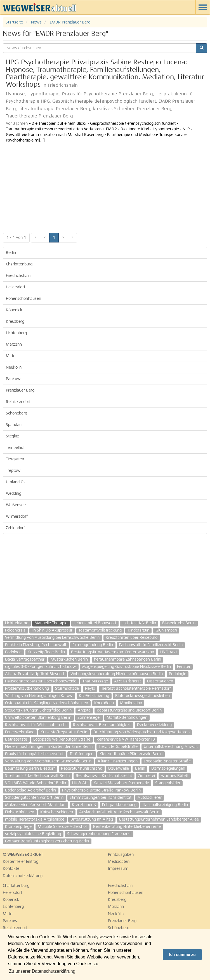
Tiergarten (15, 459)
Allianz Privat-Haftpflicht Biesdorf (35, 674)
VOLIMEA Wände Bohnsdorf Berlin (36, 783)
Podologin (178, 674)
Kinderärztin (139, 630)
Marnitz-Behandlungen (127, 718)
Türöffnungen (82, 754)
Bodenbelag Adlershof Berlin (30, 790)
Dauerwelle (119, 769)
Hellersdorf (16, 287)
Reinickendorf (18, 402)
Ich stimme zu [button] (182, 955)
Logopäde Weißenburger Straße (62, 739)
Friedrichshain (18, 276)
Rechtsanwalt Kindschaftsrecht (104, 776)
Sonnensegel (89, 718)
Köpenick (14, 310)
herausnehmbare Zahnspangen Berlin (128, 659)
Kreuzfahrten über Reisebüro (132, 638)
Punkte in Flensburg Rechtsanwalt (36, 645)
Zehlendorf (15, 528)
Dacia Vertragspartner (25, 659)
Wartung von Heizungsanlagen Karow (39, 696)
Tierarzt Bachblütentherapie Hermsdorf (136, 689)
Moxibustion (131, 703)
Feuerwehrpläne (20, 732)
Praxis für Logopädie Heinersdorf (34, 754)
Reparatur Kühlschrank (82, 769)
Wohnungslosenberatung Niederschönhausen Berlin (117, 674)
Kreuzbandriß (84, 805)
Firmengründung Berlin (93, 645)
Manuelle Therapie (51, 623)
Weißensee (16, 505)
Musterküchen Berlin (69, 659)
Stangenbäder (168, 783)
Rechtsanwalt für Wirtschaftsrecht (36, 725)
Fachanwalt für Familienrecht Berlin (151, 645)
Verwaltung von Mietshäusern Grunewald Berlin (48, 761)
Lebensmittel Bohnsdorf (95, 623)
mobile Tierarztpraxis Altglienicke (35, 819)
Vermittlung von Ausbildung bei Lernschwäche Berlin (52, 638)
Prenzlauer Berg (20, 390)
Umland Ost (16, 482)
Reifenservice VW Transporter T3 (126, 739)
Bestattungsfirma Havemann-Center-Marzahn (113, 652)
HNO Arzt (169, 652)
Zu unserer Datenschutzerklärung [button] (42, 971)
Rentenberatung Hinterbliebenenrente (127, 827)
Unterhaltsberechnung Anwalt (171, 747)
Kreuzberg (15, 322)
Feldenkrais (15, 630)
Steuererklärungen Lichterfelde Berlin (38, 710)
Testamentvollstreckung (100, 630)
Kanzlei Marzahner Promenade (121, 783)
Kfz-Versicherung (94, 696)
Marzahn (14, 345)
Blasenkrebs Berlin (179, 623)
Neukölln (14, 368)
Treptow (13, 471)
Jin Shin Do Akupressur (52, 630)
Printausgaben (121, 855)
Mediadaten (119, 862)
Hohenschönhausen (23, 299)
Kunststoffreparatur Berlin (64, 732)
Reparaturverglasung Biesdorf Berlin (129, 710)
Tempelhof (15, 448)
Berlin (11, 253)
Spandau (14, 425)
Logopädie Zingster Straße (167, 761)
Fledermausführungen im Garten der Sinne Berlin (49, 747)
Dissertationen (160, 681)
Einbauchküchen (20, 812)
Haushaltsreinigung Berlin (165, 805)
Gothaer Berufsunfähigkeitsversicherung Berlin (47, 841)
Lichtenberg (16, 333)
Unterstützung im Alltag (92, 819)
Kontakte (11, 869)
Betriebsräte (16, 739)
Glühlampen (166, 630)
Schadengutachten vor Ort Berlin (34, 798)
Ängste (84, 710)
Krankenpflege (18, 827)
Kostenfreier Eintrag (21, 862)
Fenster (184, 667)
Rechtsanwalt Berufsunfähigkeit (102, 725)
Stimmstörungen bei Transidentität (101, 798)
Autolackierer (150, 798)
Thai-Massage (95, 681)
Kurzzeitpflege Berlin (46, 652)
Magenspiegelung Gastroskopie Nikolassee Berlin (127, 667)
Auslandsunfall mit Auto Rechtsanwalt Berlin (119, 812)
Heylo (90, 689)
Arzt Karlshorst (128, 681)
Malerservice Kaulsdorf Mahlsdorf (35, 805)
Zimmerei (147, 776)
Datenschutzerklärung (23, 876)
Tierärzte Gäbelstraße (118, 747)
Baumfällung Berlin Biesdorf (30, 769)
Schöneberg (16, 413)
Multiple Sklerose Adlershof (62, 827)
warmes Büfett (175, 776)
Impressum (118, 869)
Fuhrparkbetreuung (119, 805)
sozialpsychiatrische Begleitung (33, 834)
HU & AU (80, 783)
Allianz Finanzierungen (118, 761)
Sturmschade (67, 689)
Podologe (13, 652)
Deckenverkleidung (154, 725)
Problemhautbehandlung (27, 689)
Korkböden (104, 703)
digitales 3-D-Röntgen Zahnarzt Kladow (41, 667)
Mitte (11, 356)
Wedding (14, 494)
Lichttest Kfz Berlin (139, 623)
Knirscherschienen (57, 812)
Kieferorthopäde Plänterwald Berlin (131, 754)
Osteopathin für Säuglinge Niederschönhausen (47, 703)
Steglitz (12, 436)
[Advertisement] (105, 188)
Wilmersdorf (17, 517)
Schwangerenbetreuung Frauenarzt (99, 834)
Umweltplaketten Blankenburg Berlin (38, 718)
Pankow (13, 379)
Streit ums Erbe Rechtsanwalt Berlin (37, 776)
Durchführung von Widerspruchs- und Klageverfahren (141, 732)
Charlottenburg (19, 264)
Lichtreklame (17, 623)
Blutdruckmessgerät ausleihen (142, 696)
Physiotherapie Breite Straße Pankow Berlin (101, 790)
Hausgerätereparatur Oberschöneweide (41, 681)
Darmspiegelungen (168, 769)
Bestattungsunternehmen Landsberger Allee (159, 819)
